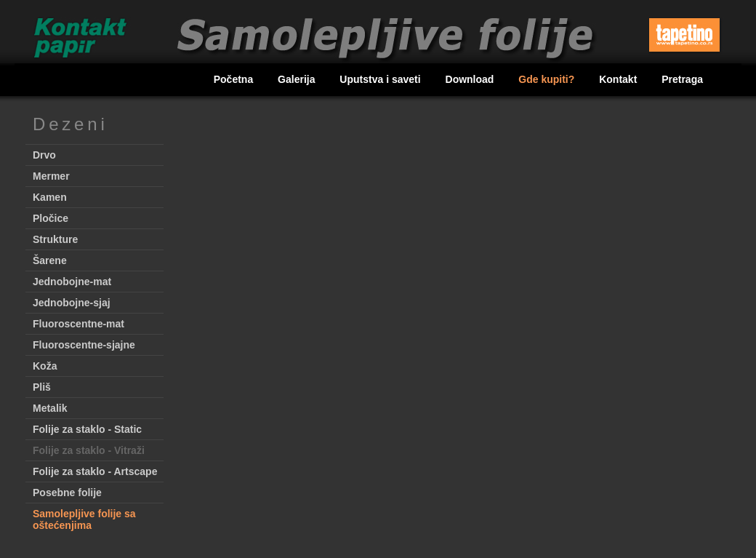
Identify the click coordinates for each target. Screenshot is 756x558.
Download (471, 79)
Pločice (51, 218)
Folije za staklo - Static (87, 429)
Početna (235, 79)
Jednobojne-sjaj (72, 303)
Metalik (50, 408)
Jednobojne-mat (72, 282)
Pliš (42, 387)
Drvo (44, 155)
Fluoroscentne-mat (79, 324)
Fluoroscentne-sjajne (84, 345)
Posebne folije (67, 493)
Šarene (50, 260)
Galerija (298, 79)
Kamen (50, 197)
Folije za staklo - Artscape (95, 471)
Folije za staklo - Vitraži (89, 450)
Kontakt (619, 79)
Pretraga (682, 79)
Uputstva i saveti (381, 79)
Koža (45, 366)
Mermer (51, 176)
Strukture (55, 239)
